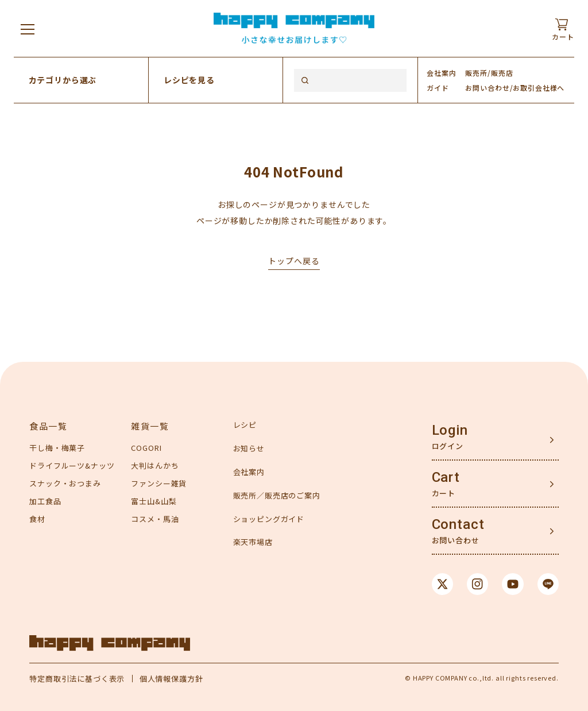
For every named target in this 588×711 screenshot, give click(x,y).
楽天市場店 (253, 542)
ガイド (438, 88)
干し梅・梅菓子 (57, 448)
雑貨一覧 (150, 426)
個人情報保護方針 (171, 679)
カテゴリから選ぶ (63, 80)
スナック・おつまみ (65, 483)
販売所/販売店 (489, 73)
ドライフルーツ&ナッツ (72, 465)
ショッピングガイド (269, 519)
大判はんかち (155, 465)
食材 (37, 519)
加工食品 (45, 501)
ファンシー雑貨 (159, 483)
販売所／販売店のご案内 (277, 495)
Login (450, 430)
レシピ (245, 425)
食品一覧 (48, 426)
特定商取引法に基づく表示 (77, 679)
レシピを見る (189, 80)
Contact (458, 524)
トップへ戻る (294, 261)
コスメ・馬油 (155, 519)
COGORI (146, 448)
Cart (446, 477)
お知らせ (249, 448)
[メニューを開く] (28, 29)
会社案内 (441, 73)
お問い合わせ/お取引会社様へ (515, 88)
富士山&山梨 (154, 501)
